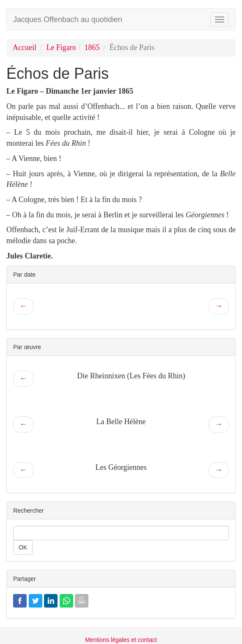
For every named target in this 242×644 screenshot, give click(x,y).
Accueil (25, 47)
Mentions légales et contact (121, 640)
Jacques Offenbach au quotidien (68, 19)
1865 (92, 47)
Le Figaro (61, 47)
